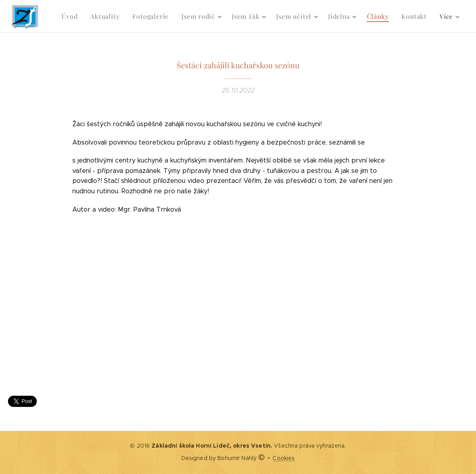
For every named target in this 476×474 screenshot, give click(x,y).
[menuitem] (82, 16)
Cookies (284, 458)
